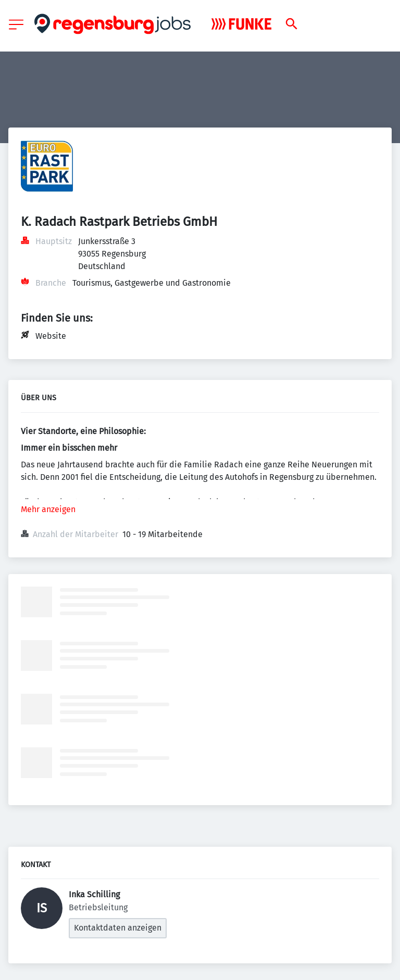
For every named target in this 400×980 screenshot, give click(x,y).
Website (51, 336)
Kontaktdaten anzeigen (118, 928)
